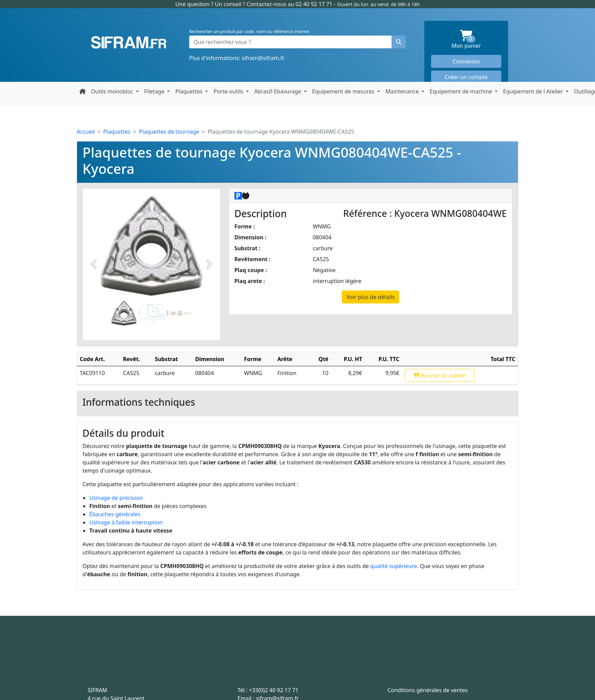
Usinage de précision (116, 498)
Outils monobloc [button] (113, 91)
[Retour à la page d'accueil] (82, 91)
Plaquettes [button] (189, 91)
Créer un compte (466, 77)
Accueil (86, 132)
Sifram (129, 43)
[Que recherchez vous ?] (291, 42)
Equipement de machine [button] (462, 91)
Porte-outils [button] (229, 91)
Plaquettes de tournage (169, 132)
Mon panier (476, 40)
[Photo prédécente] (94, 264)
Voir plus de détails (370, 297)
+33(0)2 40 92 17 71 (274, 690)
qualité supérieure (393, 566)
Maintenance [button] (403, 91)
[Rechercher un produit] (399, 42)
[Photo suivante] (209, 264)
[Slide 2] (151, 313)
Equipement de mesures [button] (344, 91)
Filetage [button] (155, 91)
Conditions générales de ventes (428, 690)
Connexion (466, 61)
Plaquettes (117, 132)
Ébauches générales (115, 514)
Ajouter (439, 375)
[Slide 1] (124, 313)
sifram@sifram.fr (263, 58)
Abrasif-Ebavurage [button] (278, 91)
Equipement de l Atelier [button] (534, 91)
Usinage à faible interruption (126, 522)
